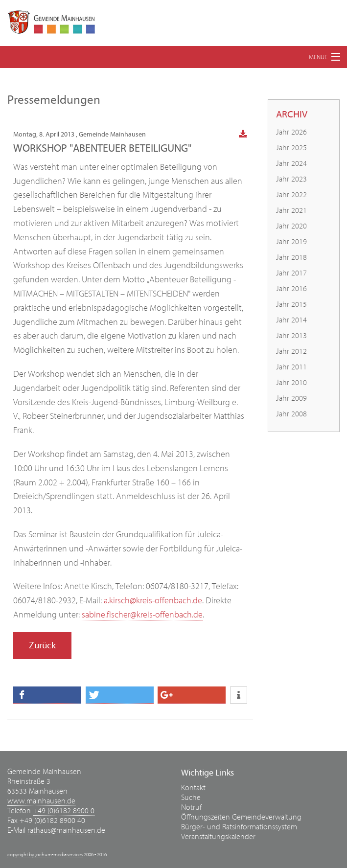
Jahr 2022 (291, 195)
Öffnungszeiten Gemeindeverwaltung (241, 817)
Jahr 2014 (291, 320)
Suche (191, 798)
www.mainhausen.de (41, 801)
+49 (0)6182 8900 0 (64, 811)
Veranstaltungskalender (218, 837)
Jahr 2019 (291, 242)
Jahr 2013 (291, 336)
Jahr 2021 (291, 210)
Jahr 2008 (291, 414)
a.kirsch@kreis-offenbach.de (153, 601)
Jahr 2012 (291, 351)
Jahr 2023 (291, 179)
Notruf (191, 807)
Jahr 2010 (291, 383)
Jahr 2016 (291, 289)
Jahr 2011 (291, 367)
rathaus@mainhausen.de (66, 830)
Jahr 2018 (291, 257)
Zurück (42, 645)
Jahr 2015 (291, 304)
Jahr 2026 (291, 132)
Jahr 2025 (291, 148)
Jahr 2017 (291, 273)
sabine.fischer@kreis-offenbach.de (142, 615)
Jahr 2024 (291, 163)
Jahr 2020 (291, 226)
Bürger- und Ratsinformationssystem (239, 827)
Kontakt (193, 788)
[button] (47, 695)
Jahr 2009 (291, 398)
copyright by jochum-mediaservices (45, 855)
